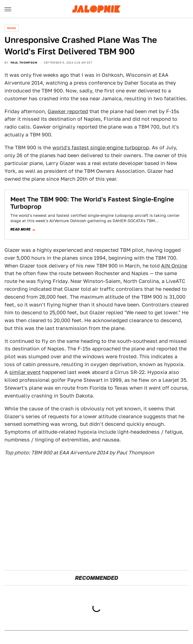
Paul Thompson (24, 62)
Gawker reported (68, 111)
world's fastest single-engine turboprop (101, 147)
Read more (21, 229)
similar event (25, 372)
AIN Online (174, 266)
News (12, 28)
